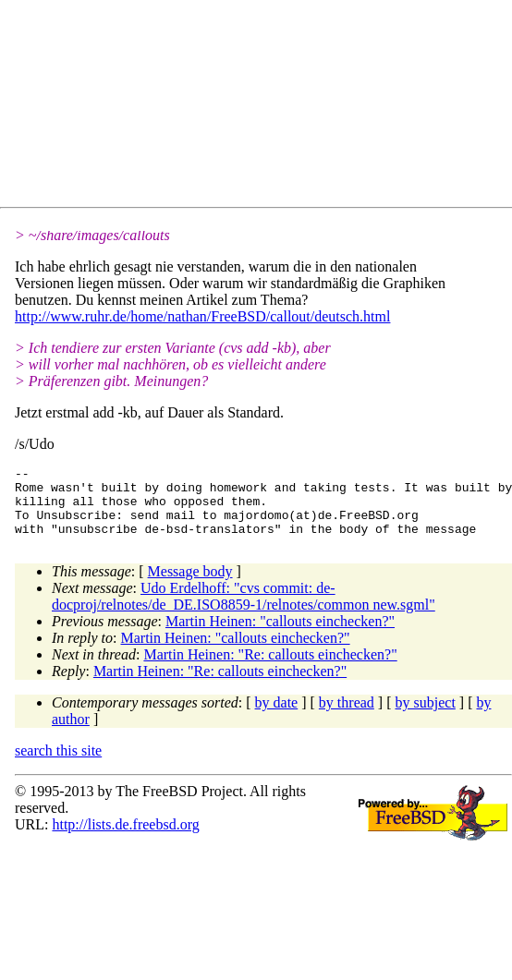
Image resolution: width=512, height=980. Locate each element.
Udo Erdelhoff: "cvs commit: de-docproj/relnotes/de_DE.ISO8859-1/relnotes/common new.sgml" (244, 610)
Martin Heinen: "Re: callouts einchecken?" (270, 668)
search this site (58, 764)
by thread (347, 716)
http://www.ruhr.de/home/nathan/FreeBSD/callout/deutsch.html (202, 316)
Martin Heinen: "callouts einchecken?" (280, 635)
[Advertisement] (184, 107)
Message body (190, 585)
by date (277, 716)
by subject (426, 716)
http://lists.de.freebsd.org (125, 838)
